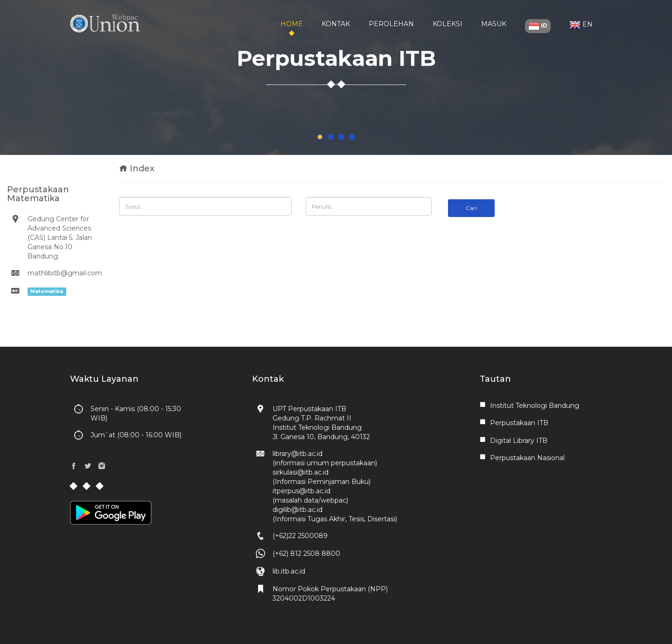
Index (142, 168)
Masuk (494, 24)
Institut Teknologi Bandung (535, 406)
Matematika (47, 291)
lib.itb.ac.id (289, 571)
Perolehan (391, 24)
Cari (471, 208)
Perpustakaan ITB (519, 423)
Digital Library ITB (519, 441)
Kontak (336, 24)
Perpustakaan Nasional (527, 458)
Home (292, 24)
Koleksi (448, 24)
